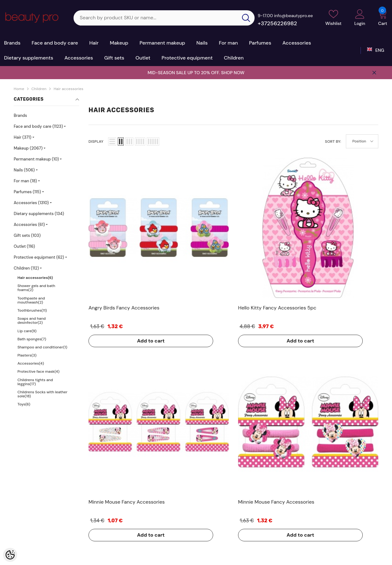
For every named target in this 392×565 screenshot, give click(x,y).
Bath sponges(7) (32, 339)
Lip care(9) (27, 331)
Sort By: (333, 141)
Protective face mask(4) (38, 371)
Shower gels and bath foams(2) (36, 288)
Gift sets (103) (27, 235)
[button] (112, 141)
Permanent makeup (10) (36, 159)
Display (96, 141)
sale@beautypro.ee (330, 519)
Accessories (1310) (31, 203)
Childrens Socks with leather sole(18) (42, 394)
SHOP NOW (233, 73)
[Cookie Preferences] (10, 555)
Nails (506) (24, 170)
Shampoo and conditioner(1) (42, 347)
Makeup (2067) (28, 148)
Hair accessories (68, 89)
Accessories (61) (29, 225)
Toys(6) (24, 404)
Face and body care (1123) (38, 126)
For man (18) (25, 181)
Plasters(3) (27, 355)
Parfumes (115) (27, 192)
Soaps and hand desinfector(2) (32, 321)
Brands (20, 115)
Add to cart (114, 266)
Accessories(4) (31, 363)
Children (39, 89)
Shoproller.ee (174, 555)
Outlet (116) (24, 246)
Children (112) (26, 268)
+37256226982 (277, 23)
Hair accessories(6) (35, 278)
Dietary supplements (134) (39, 214)
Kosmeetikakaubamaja (58, 555)
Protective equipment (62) (39, 257)
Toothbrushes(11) (32, 310)
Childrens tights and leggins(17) (35, 382)
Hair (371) (23, 137)
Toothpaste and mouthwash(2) (31, 300)
